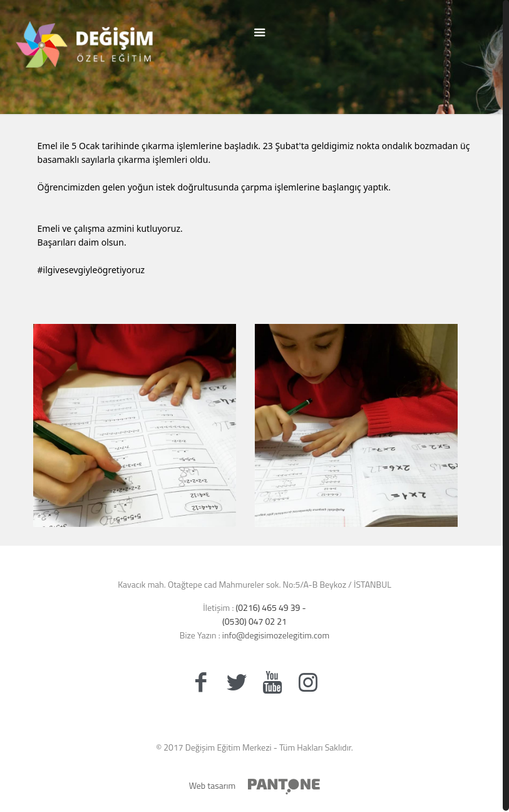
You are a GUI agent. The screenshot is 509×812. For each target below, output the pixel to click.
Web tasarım (213, 785)
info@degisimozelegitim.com (275, 635)
